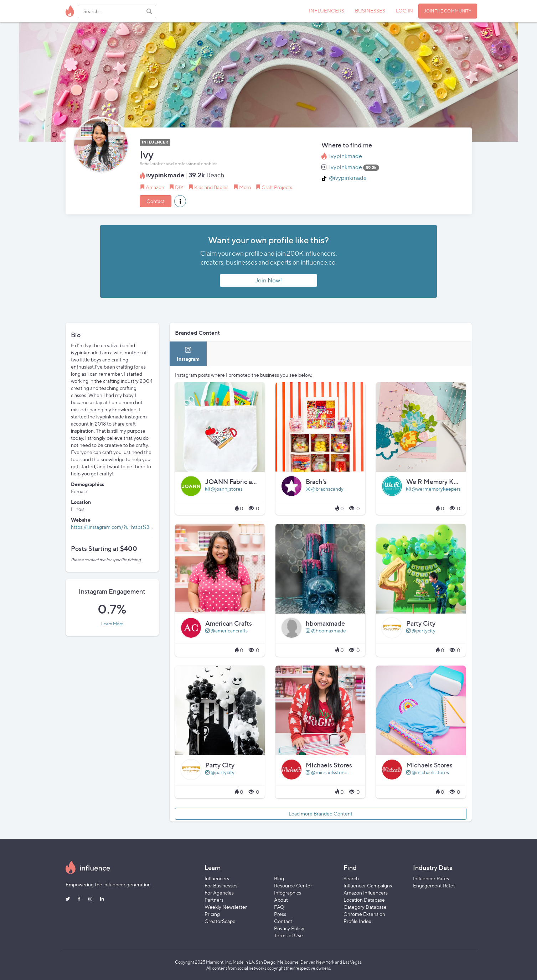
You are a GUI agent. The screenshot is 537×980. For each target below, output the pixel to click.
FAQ (279, 907)
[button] (180, 201)
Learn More (112, 624)
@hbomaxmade (326, 630)
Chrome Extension (364, 914)
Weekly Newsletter (226, 907)
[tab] (188, 354)
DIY (179, 187)
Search (351, 878)
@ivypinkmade (348, 178)
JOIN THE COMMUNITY (448, 11)
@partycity (421, 630)
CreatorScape (220, 921)
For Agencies (219, 893)
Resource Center (293, 885)
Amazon (155, 187)
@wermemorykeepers (433, 489)
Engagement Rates (434, 885)
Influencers (217, 878)
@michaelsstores (327, 772)
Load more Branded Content (321, 814)
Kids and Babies (211, 187)
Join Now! (268, 280)
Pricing (212, 914)
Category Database (365, 907)
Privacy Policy (289, 928)
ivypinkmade (346, 156)
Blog (279, 878)
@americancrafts (226, 630)
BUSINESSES (370, 11)
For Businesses (221, 885)
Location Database (364, 900)
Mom (245, 187)
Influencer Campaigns (368, 885)
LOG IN (404, 11)
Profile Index (357, 921)
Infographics (288, 893)
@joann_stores (224, 489)
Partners (214, 900)
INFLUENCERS (327, 11)
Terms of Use (288, 935)
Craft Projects (277, 187)
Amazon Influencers (366, 893)
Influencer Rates (431, 878)
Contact (156, 201)
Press (280, 914)
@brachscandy (325, 489)
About (281, 900)
